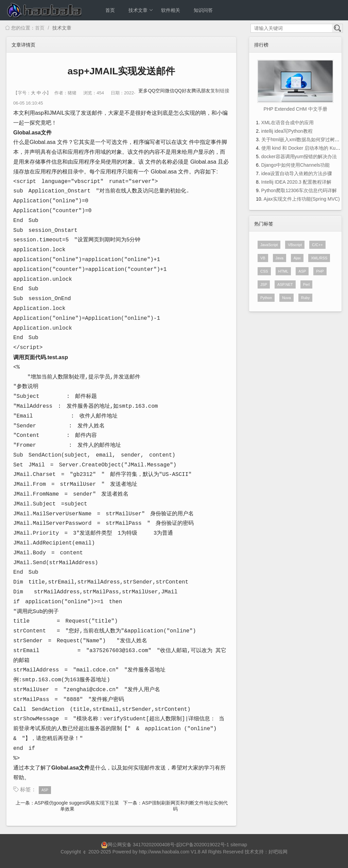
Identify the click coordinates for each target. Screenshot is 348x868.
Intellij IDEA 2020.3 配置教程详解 (296, 182)
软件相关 (171, 10)
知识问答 (203, 10)
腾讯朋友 (201, 91)
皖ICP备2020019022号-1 (203, 845)
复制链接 (220, 91)
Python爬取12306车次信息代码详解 (299, 190)
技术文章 (141, 10)
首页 (110, 10)
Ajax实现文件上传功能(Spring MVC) (302, 199)
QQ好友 (183, 91)
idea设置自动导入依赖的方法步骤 (297, 173)
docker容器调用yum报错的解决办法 (299, 156)
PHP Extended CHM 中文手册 (295, 109)
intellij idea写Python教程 (287, 131)
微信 (170, 91)
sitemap (239, 845)
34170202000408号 (154, 845)
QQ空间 (156, 91)
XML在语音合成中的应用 (288, 123)
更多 (143, 91)
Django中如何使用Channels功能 (296, 165)
